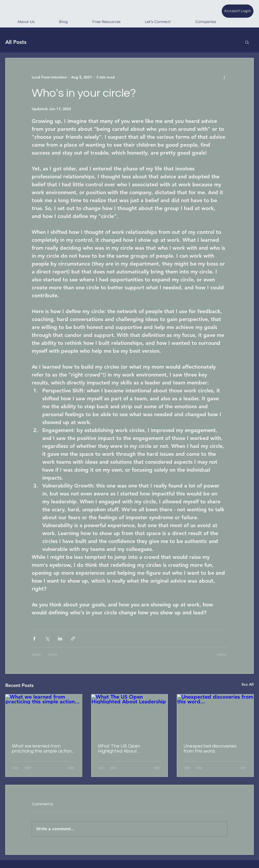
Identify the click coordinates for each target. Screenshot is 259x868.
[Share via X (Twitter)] (47, 639)
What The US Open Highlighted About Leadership (119, 749)
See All (248, 684)
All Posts (16, 42)
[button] (247, 42)
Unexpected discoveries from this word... (210, 749)
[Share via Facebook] (34, 639)
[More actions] (224, 77)
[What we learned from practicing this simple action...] (44, 716)
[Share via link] (73, 639)
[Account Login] (238, 11)
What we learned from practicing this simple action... (43, 749)
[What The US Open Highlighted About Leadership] (130, 716)
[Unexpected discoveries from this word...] (215, 716)
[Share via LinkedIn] (60, 639)
